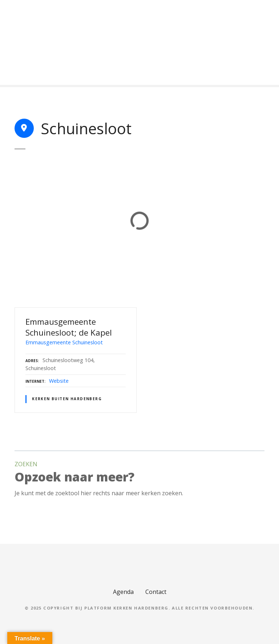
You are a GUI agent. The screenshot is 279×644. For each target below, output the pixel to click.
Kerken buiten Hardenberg (67, 399)
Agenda (123, 592)
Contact (156, 592)
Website (59, 381)
